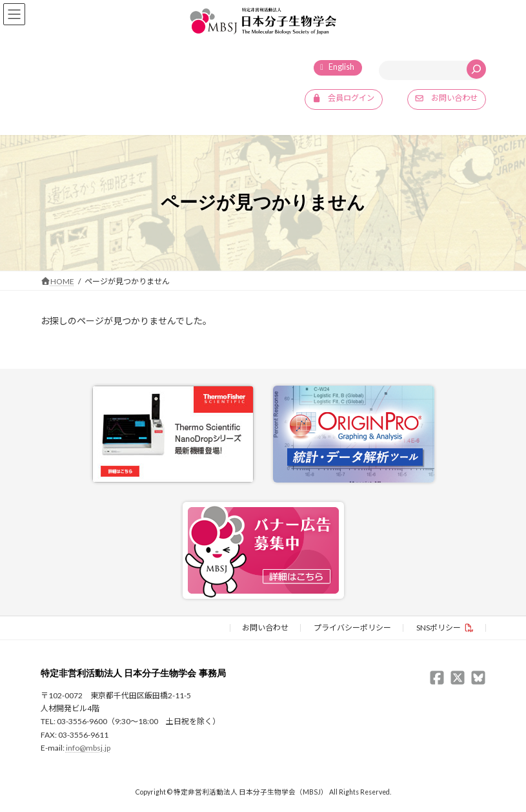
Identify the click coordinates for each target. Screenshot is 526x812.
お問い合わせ (265, 628)
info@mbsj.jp (88, 748)
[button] (344, 99)
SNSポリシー (439, 628)
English (341, 67)
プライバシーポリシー (352, 628)
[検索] (476, 69)
